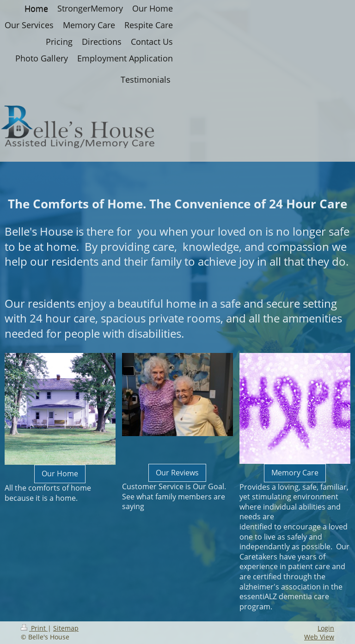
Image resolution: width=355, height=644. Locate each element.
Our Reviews (177, 473)
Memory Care (295, 473)
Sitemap (66, 628)
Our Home (60, 474)
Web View (319, 637)
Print (34, 628)
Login (326, 628)
